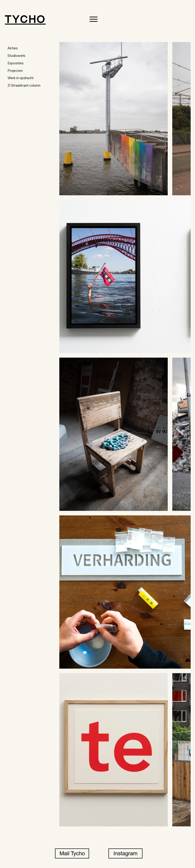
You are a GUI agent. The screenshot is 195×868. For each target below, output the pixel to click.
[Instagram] (125, 853)
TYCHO (25, 19)
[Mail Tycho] (72, 853)
